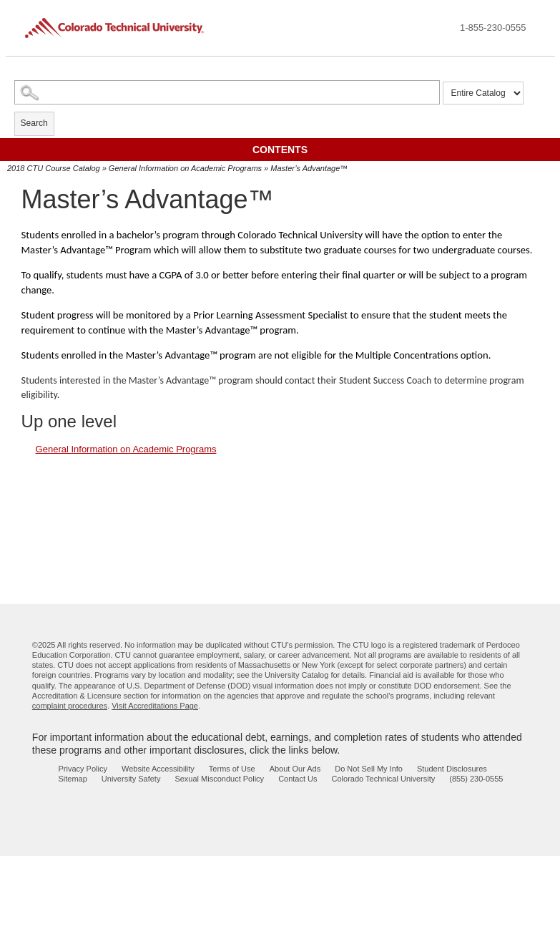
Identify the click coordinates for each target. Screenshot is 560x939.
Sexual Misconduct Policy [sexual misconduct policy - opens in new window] (219, 779)
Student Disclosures (452, 769)
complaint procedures (70, 706)
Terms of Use (232, 769)
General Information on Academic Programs (185, 168)
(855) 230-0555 (476, 779)
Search (34, 123)
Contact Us (298, 779)
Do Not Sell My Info (369, 769)
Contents (280, 150)
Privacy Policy (83, 769)
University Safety (131, 779)
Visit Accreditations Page (155, 706)
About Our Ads (295, 769)
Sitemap (73, 779)
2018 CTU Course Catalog (54, 168)
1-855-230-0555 (493, 28)
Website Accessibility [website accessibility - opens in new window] (158, 769)
